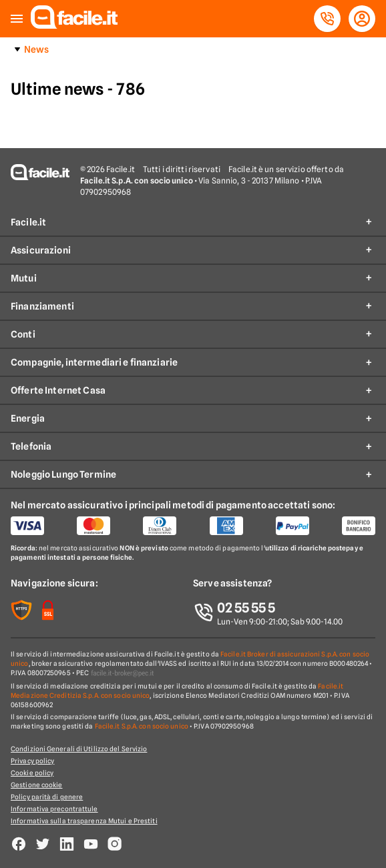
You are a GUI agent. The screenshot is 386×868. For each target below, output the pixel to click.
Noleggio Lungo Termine (63, 474)
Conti (23, 334)
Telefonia (31, 446)
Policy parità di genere (47, 797)
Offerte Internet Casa (58, 390)
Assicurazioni (41, 250)
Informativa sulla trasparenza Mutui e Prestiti (84, 821)
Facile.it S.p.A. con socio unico (142, 726)
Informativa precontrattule (54, 809)
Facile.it (28, 222)
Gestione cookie (37, 785)
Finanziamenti (42, 306)
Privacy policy (32, 761)
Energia (28, 418)
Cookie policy (32, 773)
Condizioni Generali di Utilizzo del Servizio (79, 749)
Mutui (24, 278)
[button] (17, 19)
